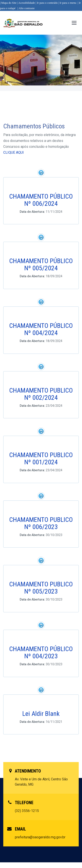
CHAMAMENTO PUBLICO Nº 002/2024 (41, 394)
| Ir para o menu (67, 3)
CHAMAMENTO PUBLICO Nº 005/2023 (41, 588)
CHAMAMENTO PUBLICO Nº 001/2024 (41, 458)
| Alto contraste (26, 8)
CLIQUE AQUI (14, 152)
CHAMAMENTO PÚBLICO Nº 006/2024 (41, 200)
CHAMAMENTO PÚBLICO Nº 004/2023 (41, 652)
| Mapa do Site (8, 3)
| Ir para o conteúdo (47, 3)
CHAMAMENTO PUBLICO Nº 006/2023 (41, 523)
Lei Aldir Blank (41, 714)
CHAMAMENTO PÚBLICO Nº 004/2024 (41, 329)
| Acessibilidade (26, 3)
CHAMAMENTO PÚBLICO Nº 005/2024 (41, 264)
